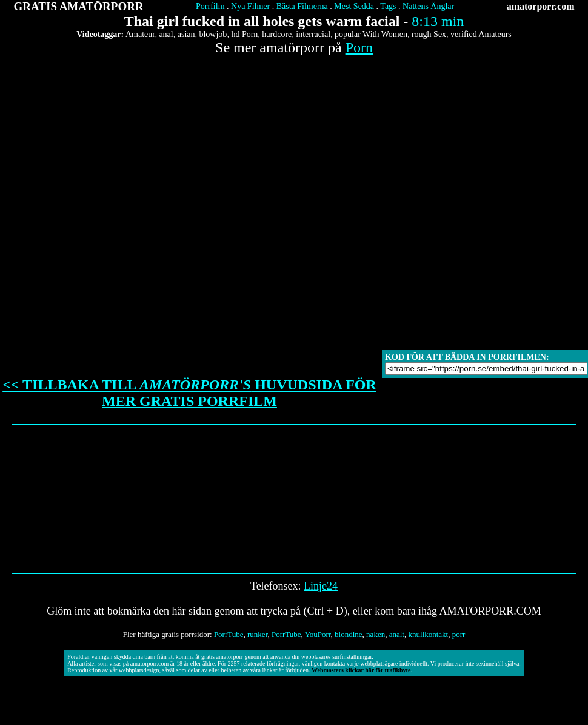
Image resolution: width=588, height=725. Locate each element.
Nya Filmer (250, 6)
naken (376, 634)
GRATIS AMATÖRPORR (79, 6)
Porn (359, 47)
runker (257, 634)
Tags (388, 6)
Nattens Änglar (428, 6)
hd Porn (244, 34)
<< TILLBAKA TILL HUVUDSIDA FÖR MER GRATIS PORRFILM (189, 393)
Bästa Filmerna (302, 6)
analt (397, 634)
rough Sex (429, 34)
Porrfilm (210, 6)
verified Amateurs (481, 34)
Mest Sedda (354, 6)
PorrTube (229, 634)
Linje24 (321, 586)
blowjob (213, 34)
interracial (313, 34)
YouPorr (318, 634)
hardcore (277, 34)
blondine (349, 634)
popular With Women (371, 34)
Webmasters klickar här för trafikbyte (361, 670)
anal (166, 34)
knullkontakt (428, 634)
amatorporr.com (541, 6)
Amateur (140, 34)
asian (186, 34)
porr (459, 634)
